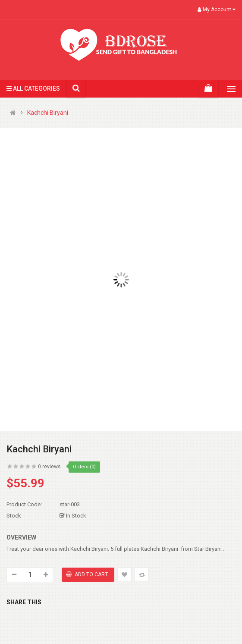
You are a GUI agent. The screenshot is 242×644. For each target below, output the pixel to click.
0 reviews (49, 467)
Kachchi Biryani (48, 113)
